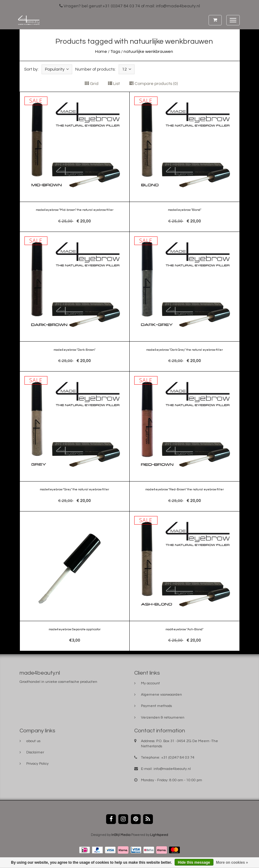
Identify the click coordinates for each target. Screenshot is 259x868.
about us (33, 741)
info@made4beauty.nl (172, 769)
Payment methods (156, 706)
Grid (92, 84)
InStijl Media (121, 835)
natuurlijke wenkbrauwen (148, 52)
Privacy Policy (37, 764)
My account (150, 683)
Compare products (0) (154, 84)
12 (127, 69)
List (114, 84)
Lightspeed (159, 835)
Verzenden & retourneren (163, 718)
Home (101, 52)
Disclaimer (35, 752)
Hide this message (194, 863)
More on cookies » (232, 863)
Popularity (57, 69)
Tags (115, 52)
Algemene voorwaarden (161, 695)
